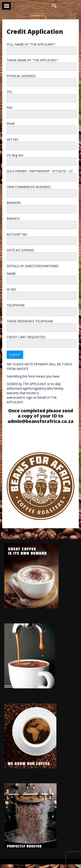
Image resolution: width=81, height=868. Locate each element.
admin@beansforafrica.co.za (40, 421)
